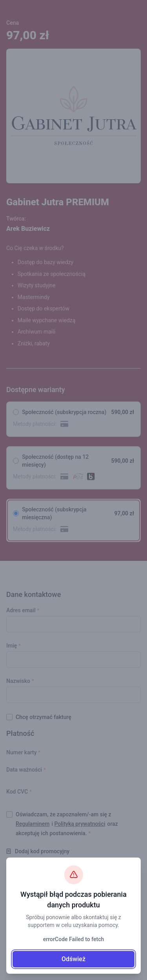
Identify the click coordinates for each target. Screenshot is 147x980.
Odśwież (73, 959)
